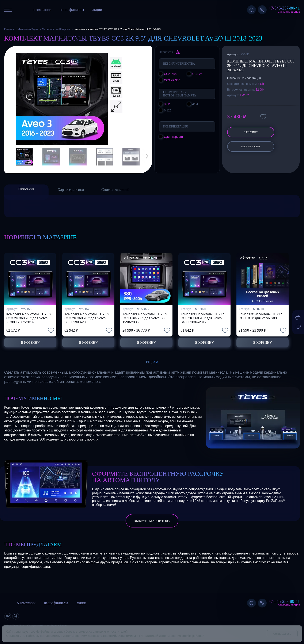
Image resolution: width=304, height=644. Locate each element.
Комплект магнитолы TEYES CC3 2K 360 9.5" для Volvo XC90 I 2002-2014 (29, 318)
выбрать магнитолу (152, 521)
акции (97, 10)
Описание (26, 189)
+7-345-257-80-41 (284, 8)
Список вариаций (115, 190)
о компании (42, 10)
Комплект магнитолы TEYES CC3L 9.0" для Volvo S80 (261, 316)
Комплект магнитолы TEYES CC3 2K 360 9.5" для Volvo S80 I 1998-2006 (87, 318)
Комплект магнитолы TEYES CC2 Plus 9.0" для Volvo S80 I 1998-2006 (145, 318)
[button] (142, 157)
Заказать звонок (289, 12)
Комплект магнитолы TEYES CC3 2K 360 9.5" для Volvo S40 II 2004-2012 (203, 318)
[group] (62, 99)
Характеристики (71, 190)
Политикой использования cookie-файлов (172, 636)
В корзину (251, 132)
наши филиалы (72, 10)
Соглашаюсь (282, 634)
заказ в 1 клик (251, 146)
